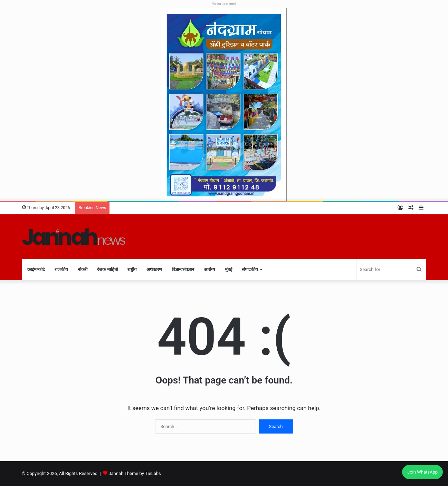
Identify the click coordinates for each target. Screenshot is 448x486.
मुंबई (228, 269)
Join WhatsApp (422, 472)
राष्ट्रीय (132, 269)
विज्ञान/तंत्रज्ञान (183, 269)
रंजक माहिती (107, 269)
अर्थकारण (154, 269)
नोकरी (83, 269)
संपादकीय (250, 269)
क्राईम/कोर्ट (36, 269)
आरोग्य (209, 269)
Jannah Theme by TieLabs (135, 473)
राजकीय (61, 269)
